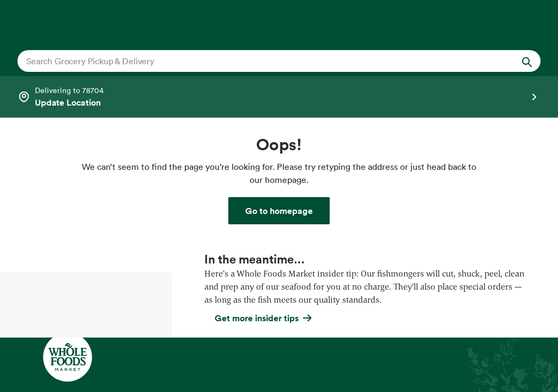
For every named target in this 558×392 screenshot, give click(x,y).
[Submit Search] (527, 61)
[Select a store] (279, 97)
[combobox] (254, 61)
